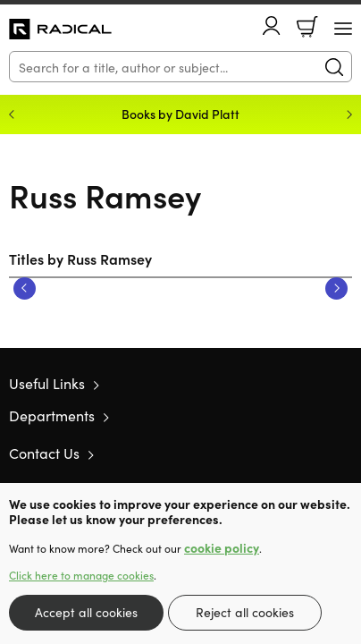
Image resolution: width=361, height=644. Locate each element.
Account (272, 25)
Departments (52, 415)
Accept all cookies (86, 612)
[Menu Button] (343, 29)
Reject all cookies (245, 612)
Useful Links (47, 383)
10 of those (60, 30)
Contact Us (44, 453)
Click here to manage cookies (81, 575)
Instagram (343, 453)
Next (336, 288)
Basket (307, 27)
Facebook (312, 453)
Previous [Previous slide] (12, 114)
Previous (25, 288)
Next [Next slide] (349, 114)
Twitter (279, 453)
